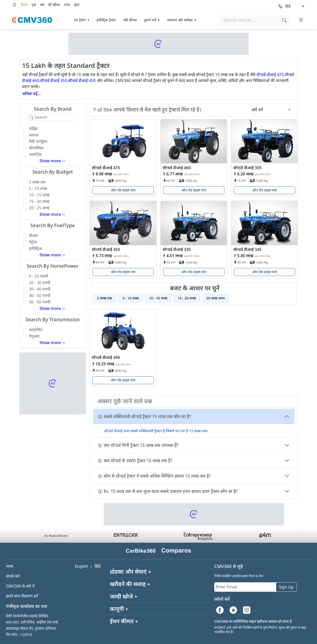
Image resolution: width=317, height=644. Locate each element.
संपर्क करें (13, 576)
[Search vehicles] (255, 20)
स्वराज (34, 135)
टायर (67, 5)
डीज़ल (33, 236)
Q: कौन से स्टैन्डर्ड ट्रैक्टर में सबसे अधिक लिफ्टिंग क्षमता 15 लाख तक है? (154, 476)
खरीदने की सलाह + (130, 584)
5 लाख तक (37, 182)
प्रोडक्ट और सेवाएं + (131, 571)
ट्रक (34, 5)
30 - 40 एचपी (40, 289)
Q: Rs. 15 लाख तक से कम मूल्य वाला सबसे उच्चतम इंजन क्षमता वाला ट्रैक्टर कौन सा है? (168, 491)
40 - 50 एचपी (40, 295)
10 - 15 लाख (39, 195)
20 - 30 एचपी (40, 283)
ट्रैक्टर (24, 5)
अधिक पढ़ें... (31, 94)
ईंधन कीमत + (124, 621)
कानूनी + (119, 609)
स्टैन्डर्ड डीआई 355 (54, 80)
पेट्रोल (33, 242)
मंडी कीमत (130, 20)
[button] (302, 20)
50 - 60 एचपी (40, 302)
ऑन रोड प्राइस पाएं (123, 190)
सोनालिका (36, 148)
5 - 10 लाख (38, 188)
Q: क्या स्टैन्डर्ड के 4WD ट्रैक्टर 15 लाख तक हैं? (135, 461)
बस (42, 5)
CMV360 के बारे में (20, 586)
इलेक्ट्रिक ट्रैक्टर (106, 20)
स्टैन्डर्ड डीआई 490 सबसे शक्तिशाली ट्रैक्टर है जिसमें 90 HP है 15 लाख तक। (156, 431)
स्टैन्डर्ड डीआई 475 (270, 75)
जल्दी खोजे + (124, 596)
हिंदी (97, 566)
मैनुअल (34, 336)
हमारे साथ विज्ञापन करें (22, 596)
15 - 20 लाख (39, 201)
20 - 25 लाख (39, 208)
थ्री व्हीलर (54, 5)
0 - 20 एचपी (39, 276)
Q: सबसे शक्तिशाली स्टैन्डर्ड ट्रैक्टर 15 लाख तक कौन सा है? (145, 416)
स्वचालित (36, 330)
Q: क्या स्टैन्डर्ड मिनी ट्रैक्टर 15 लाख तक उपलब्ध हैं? (138, 445)
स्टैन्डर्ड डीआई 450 (82, 80)
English (81, 566)
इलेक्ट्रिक (35, 248)
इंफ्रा (77, 5)
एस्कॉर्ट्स (35, 154)
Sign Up (286, 587)
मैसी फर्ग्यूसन (38, 141)
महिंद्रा (33, 129)
